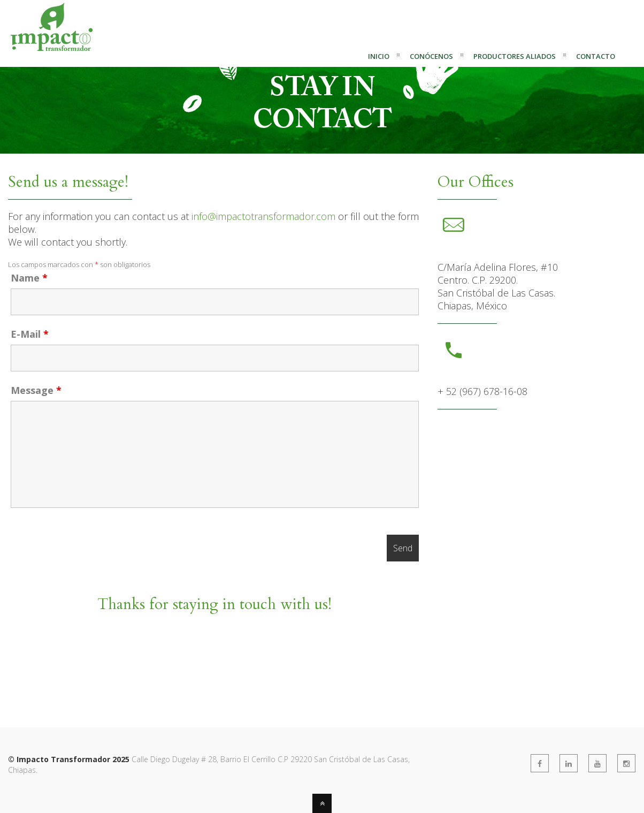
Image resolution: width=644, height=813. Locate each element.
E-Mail (30, 334)
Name (29, 278)
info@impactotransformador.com (263, 216)
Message (36, 390)
